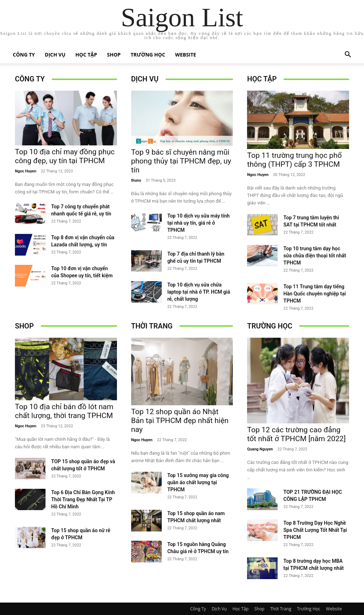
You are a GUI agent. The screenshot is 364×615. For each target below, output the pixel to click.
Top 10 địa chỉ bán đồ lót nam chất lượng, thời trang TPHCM (64, 411)
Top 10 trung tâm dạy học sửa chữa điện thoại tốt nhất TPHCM (315, 256)
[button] (348, 55)
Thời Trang (152, 326)
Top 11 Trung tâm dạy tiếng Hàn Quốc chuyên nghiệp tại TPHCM (315, 294)
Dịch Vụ (55, 55)
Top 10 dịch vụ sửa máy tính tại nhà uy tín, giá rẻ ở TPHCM (199, 223)
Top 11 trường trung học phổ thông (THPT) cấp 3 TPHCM (294, 160)
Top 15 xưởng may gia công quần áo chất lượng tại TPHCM (198, 482)
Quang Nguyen (260, 449)
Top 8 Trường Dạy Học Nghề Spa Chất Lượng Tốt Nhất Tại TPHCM (315, 530)
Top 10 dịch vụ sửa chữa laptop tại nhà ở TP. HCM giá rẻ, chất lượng (199, 292)
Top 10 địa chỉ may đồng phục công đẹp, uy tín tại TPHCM (65, 156)
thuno (136, 180)
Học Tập (86, 55)
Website (186, 55)
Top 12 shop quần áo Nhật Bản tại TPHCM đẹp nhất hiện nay (180, 421)
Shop (114, 55)
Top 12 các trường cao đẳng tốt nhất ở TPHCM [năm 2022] (296, 434)
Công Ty (24, 55)
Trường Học (148, 55)
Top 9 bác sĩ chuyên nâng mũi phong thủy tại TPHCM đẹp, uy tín (181, 161)
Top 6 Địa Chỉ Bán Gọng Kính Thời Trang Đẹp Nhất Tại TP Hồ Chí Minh (83, 499)
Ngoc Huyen (26, 171)
